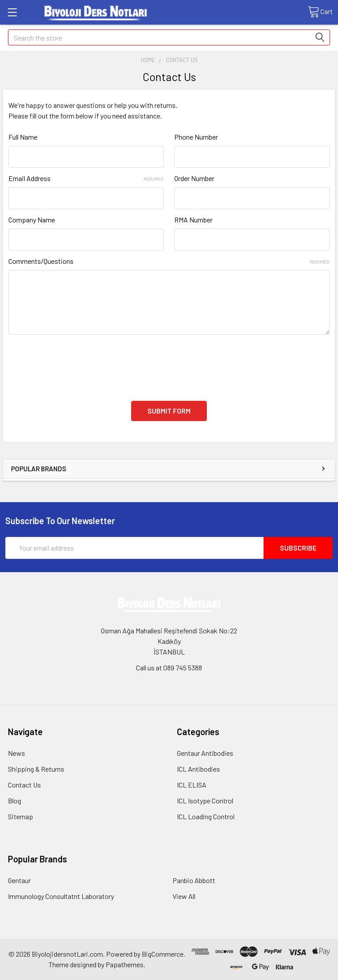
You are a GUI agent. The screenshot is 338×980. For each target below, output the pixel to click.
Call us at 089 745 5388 (169, 668)
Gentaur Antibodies (205, 753)
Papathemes (125, 964)
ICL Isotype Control (205, 801)
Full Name (23, 137)
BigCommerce (163, 954)
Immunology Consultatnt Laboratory (61, 896)
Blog (15, 801)
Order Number (194, 178)
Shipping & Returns (36, 769)
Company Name (32, 220)
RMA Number (193, 220)
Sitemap (20, 816)
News (17, 753)
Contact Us (24, 785)
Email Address (86, 178)
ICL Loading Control (206, 816)
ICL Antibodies (198, 769)
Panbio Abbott (194, 880)
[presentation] (75, 362)
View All (184, 896)
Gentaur (19, 880)
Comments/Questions (169, 261)
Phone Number (196, 137)
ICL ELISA (192, 785)
